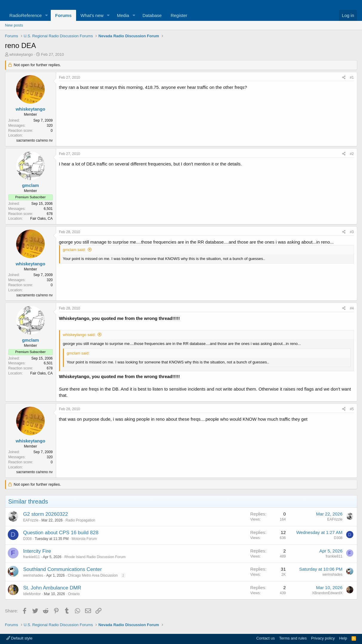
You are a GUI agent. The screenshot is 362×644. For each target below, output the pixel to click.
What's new (92, 15)
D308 (28, 539)
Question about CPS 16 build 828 (61, 533)
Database (152, 15)
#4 (352, 308)
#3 (352, 232)
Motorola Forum (84, 539)
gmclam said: (74, 250)
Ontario (74, 594)
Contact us (266, 638)
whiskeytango (21, 54)
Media (123, 15)
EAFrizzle (31, 520)
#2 (352, 154)
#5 (352, 409)
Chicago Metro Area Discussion (93, 575)
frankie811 (32, 557)
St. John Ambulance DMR (52, 588)
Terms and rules (293, 638)
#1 (352, 78)
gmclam (31, 185)
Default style (19, 638)
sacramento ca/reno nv (34, 140)
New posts (14, 25)
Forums (63, 15)
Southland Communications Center (63, 569)
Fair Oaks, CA (41, 219)
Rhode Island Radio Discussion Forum (95, 557)
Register (179, 15)
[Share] (344, 78)
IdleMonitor (32, 594)
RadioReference (26, 15)
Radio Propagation (80, 520)
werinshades (33, 575)
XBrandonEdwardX (327, 593)
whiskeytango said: (79, 335)
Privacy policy (323, 638)
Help (343, 638)
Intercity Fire (37, 551)
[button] (47, 15)
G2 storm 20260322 (46, 514)
